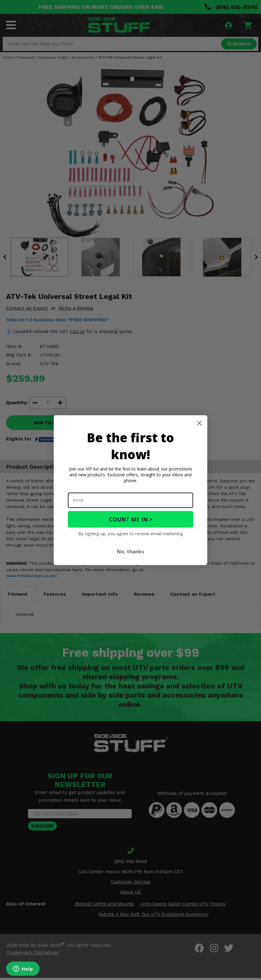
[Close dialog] (199, 423)
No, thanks (130, 552)
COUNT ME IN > (131, 519)
